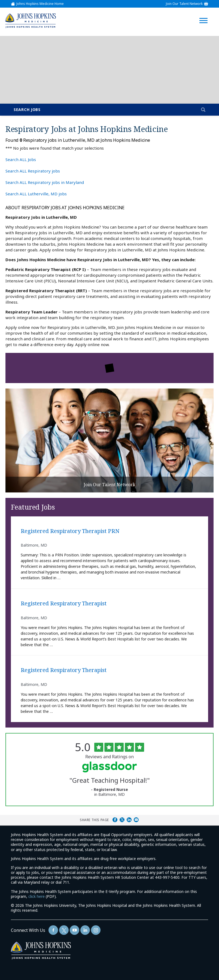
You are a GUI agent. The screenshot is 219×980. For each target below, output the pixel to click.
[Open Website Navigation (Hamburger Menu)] (205, 14)
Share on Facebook (115, 820)
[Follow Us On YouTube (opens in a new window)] (74, 930)
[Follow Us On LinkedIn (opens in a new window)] (85, 930)
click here (36, 896)
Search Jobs (27, 110)
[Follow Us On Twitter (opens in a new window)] (64, 930)
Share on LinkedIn (129, 820)
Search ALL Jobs (21, 159)
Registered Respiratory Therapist (64, 604)
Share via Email (136, 820)
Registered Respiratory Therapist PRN (70, 531)
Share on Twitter (122, 820)
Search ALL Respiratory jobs (33, 171)
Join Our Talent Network (184, 4)
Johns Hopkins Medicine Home (40, 4)
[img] (30, 21)
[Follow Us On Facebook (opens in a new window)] (53, 930)
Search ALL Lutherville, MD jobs (36, 194)
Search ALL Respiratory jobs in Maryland (45, 182)
